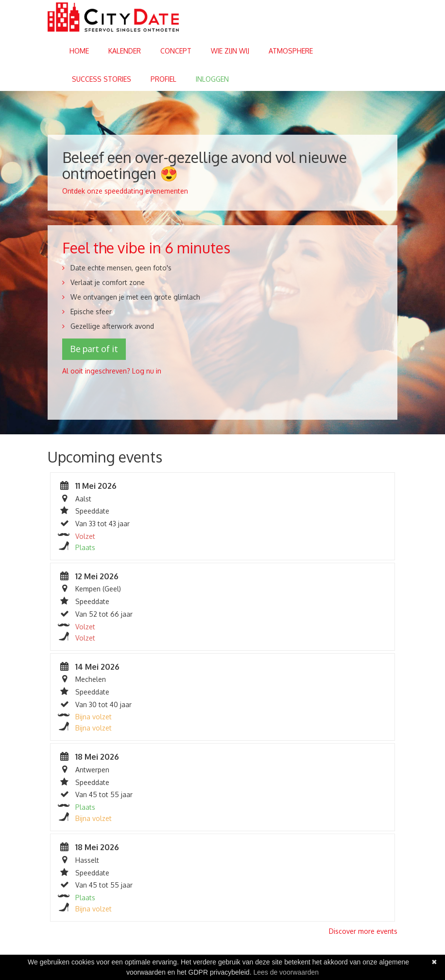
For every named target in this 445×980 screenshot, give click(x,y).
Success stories (102, 79)
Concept (176, 51)
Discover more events (363, 931)
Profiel (163, 79)
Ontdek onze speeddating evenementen (125, 191)
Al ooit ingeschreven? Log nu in (112, 371)
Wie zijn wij (230, 51)
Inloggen (212, 79)
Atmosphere (291, 51)
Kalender (125, 51)
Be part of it (94, 349)
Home (79, 51)
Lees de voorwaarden (286, 972)
